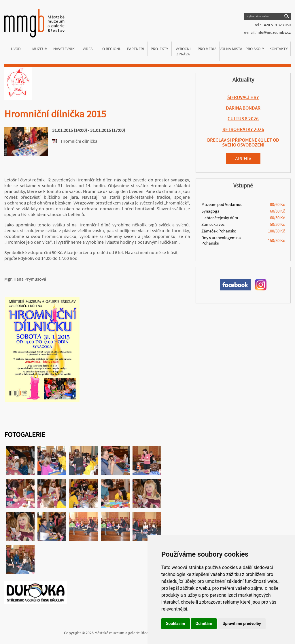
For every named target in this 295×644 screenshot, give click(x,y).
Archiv (243, 158)
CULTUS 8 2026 (243, 119)
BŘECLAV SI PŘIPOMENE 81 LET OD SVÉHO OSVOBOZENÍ (243, 142)
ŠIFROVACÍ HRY (243, 97)
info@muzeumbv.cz (274, 32)
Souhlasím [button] (176, 624)
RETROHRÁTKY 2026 (243, 129)
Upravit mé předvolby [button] (242, 624)
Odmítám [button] (204, 624)
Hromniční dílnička (79, 141)
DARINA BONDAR (243, 108)
